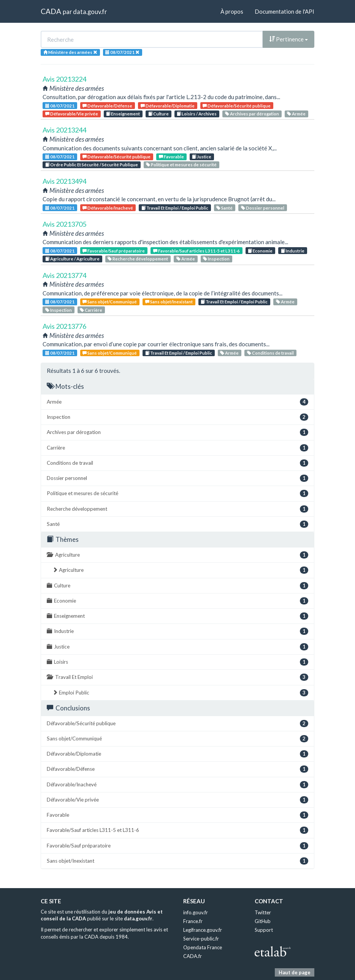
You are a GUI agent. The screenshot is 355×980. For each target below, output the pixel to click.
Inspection (216, 259)
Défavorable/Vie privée (72, 114)
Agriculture (177, 555)
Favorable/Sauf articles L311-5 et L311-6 (197, 251)
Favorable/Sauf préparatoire (114, 251)
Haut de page (295, 972)
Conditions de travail (270, 353)
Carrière (91, 310)
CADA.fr (193, 956)
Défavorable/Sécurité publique (237, 106)
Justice (202, 157)
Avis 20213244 (64, 130)
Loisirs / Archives (197, 114)
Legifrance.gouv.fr (203, 930)
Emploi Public (180, 693)
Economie (260, 251)
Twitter (263, 912)
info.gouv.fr (196, 912)
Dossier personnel (263, 208)
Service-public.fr (201, 939)
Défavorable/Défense (107, 106)
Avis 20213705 (64, 224)
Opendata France (203, 947)
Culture (158, 114)
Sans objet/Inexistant (169, 302)
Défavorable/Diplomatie (168, 106)
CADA (51, 11)
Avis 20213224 (64, 79)
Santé (224, 208)
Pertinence (288, 39)
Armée (296, 114)
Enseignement (123, 114)
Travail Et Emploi (177, 677)
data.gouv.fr (90, 12)
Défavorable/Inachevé (108, 208)
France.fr (193, 921)
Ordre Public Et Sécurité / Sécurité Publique (92, 165)
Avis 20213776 (64, 326)
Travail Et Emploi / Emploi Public (175, 208)
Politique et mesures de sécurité (181, 165)
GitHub (263, 921)
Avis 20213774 (64, 275)
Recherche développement (138, 259)
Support (264, 930)
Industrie (293, 251)
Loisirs (177, 662)
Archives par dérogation (252, 114)
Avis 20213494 (64, 181)
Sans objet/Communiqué (110, 302)
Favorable (171, 157)
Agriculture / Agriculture (72, 259)
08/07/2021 (60, 106)
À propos (232, 11)
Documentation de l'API (284, 11)
